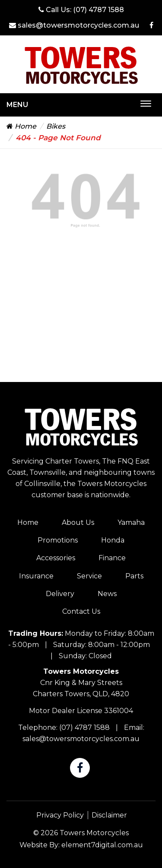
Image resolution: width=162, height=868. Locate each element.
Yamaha (131, 522)
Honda (113, 540)
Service (89, 576)
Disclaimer (109, 815)
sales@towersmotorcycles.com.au (74, 25)
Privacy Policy (60, 815)
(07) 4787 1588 (98, 10)
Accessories (56, 558)
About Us (78, 522)
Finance (112, 558)
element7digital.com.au (102, 845)
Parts (134, 576)
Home (21, 126)
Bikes (56, 126)
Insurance (36, 576)
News (107, 594)
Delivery (60, 594)
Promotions (58, 540)
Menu (17, 105)
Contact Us (81, 611)
